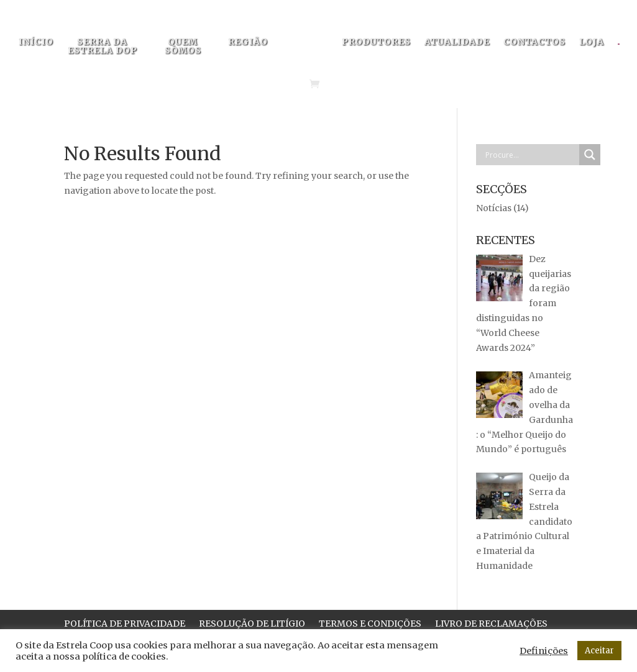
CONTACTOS (534, 42)
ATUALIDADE (457, 42)
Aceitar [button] (599, 651)
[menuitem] (625, 48)
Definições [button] (544, 651)
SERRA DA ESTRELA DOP (103, 47)
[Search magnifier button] (590, 155)
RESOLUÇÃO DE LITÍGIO (252, 624)
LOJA (592, 42)
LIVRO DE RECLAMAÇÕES (491, 624)
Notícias (494, 208)
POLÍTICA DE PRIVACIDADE (125, 624)
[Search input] (531, 155)
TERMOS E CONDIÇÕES (370, 624)
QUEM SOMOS (183, 47)
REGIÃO (248, 42)
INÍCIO (36, 42)
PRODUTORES (376, 42)
